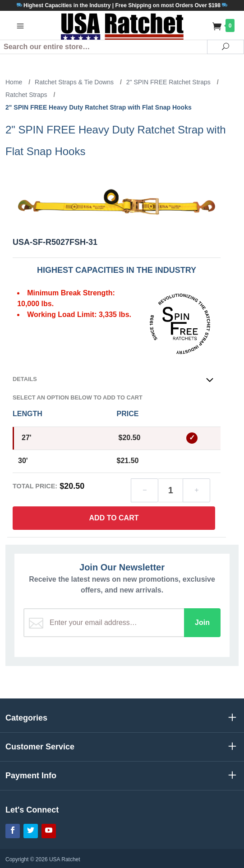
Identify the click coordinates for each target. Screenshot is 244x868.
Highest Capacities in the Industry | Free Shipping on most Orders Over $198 (122, 5)
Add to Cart (114, 518)
